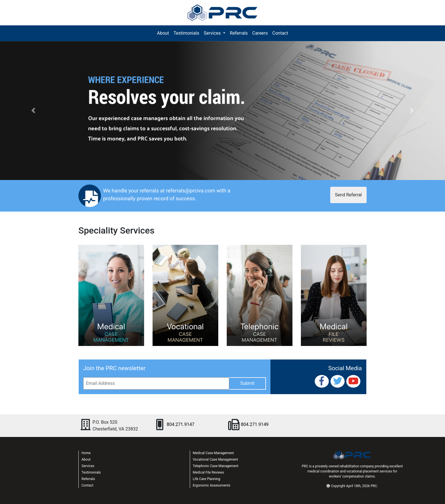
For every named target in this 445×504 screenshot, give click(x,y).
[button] (33, 111)
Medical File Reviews (209, 472)
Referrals (239, 33)
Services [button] (213, 33)
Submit (247, 383)
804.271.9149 (255, 424)
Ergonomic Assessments (212, 485)
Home (86, 453)
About (164, 33)
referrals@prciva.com (190, 191)
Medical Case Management (213, 453)
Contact (280, 33)
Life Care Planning (207, 479)
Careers (260, 33)
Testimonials (186, 33)
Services (88, 466)
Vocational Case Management (215, 459)
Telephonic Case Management (216, 466)
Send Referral (348, 195)
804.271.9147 (180, 424)
